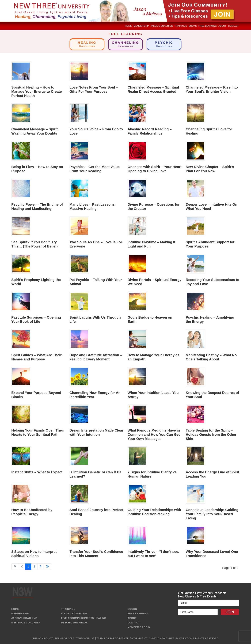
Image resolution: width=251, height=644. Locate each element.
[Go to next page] (41, 567)
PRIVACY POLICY (43, 638)
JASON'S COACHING (24, 618)
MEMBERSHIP (20, 613)
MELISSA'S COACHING (26, 623)
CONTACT (134, 623)
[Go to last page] (47, 567)
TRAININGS (68, 609)
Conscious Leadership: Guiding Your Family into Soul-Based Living (212, 514)
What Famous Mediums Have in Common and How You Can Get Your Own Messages (154, 435)
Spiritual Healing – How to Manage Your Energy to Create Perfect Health (37, 92)
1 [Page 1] (28, 566)
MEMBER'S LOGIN (139, 627)
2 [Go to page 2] (34, 566)
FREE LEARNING (138, 613)
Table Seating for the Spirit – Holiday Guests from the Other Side (211, 435)
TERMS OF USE (85, 638)
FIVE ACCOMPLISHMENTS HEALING (84, 618)
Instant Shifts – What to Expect (37, 472)
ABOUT (132, 618)
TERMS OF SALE (64, 638)
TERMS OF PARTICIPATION (112, 638)
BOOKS (132, 609)
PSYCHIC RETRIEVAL (75, 623)
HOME (15, 609)
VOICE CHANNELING (74, 613)
